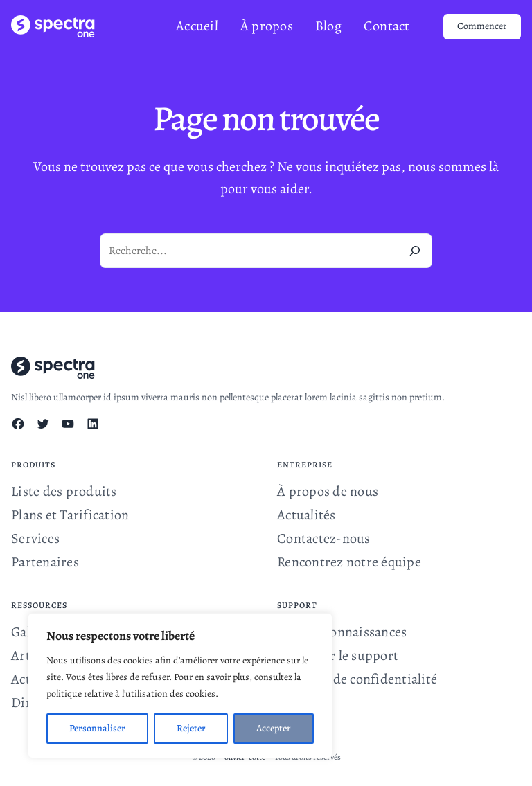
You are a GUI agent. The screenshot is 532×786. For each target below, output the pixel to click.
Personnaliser (97, 728)
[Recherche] (415, 251)
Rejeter (191, 728)
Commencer (482, 26)
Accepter (274, 728)
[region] (180, 686)
